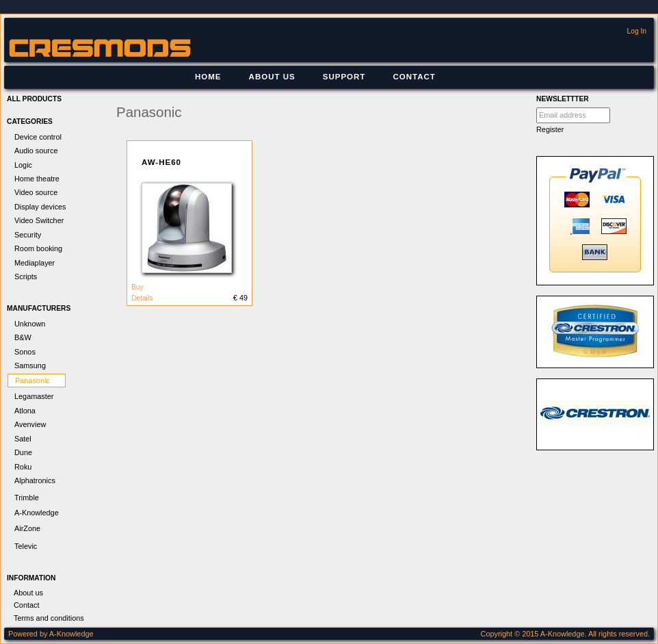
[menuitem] (208, 77)
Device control (38, 137)
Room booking (38, 248)
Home (208, 77)
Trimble (27, 498)
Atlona (25, 411)
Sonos (25, 352)
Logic (23, 165)
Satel (23, 439)
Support (344, 77)
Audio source (36, 151)
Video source (36, 192)
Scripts (26, 276)
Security (28, 235)
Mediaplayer (35, 263)
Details (142, 298)
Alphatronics (35, 480)
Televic (26, 546)
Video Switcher (39, 220)
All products (34, 99)
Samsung (30, 365)
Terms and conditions (49, 618)
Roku (23, 467)
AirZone (27, 528)
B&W (23, 337)
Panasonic (32, 381)
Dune (23, 452)
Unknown (30, 324)
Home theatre (37, 179)
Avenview (30, 424)
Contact (414, 77)
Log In (637, 31)
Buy (137, 287)
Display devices (40, 207)
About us (272, 77)
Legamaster (34, 396)
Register (550, 129)
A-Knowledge (37, 513)
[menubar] (315, 77)
